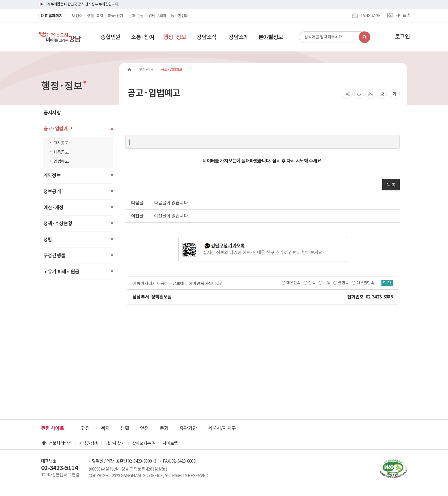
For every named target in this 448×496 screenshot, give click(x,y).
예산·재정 (54, 208)
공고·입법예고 (58, 129)
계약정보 (52, 176)
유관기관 (188, 428)
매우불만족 (365, 283)
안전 (144, 428)
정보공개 (52, 192)
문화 (164, 428)
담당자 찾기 (115, 443)
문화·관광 (136, 16)
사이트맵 (403, 16)
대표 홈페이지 (52, 16)
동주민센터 (180, 16)
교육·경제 (115, 16)
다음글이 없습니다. (171, 203)
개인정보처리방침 (56, 443)
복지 (105, 428)
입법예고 (61, 161)
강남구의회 (157, 16)
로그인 (402, 37)
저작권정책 (88, 443)
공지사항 (52, 113)
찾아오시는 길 (144, 443)
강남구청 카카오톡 (228, 246)
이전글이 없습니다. (171, 216)
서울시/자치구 (222, 428)
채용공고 (61, 152)
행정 (86, 428)
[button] (111, 37)
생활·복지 (95, 16)
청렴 (48, 240)
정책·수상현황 (58, 224)
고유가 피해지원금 (61, 272)
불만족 (343, 283)
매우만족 (293, 283)
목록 (391, 185)
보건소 (77, 16)
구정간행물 (54, 256)
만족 (312, 283)
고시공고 (61, 143)
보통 (327, 283)
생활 (125, 428)
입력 (387, 283)
